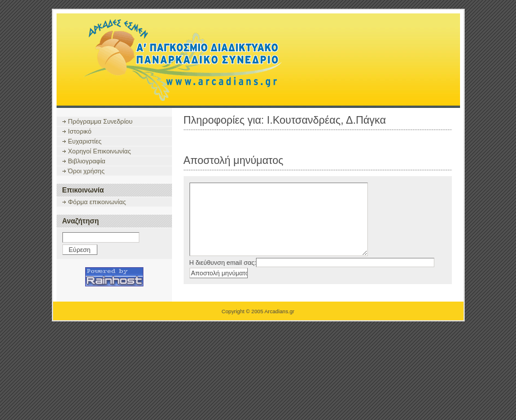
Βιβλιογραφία (87, 161)
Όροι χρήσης (87, 171)
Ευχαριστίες (85, 141)
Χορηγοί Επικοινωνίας (100, 151)
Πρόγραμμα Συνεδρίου (101, 121)
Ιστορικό (80, 131)
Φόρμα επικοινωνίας (97, 202)
